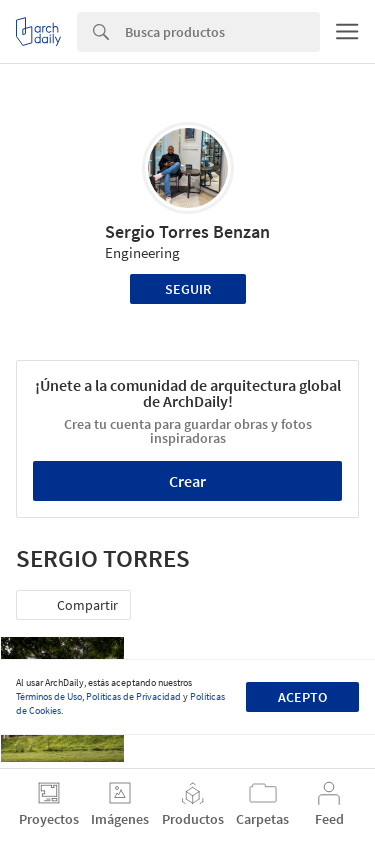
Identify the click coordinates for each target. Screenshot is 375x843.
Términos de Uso (49, 696)
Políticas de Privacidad (133, 696)
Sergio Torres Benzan (187, 231)
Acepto (302, 697)
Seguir (188, 289)
